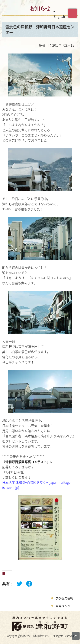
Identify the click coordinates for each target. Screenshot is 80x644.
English (59, 16)
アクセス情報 (64, 598)
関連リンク (63, 606)
